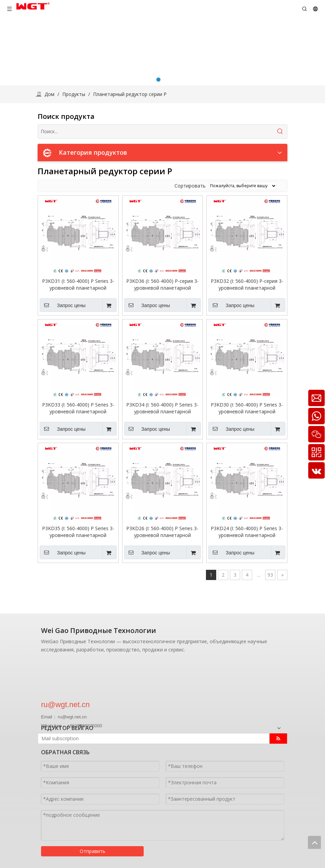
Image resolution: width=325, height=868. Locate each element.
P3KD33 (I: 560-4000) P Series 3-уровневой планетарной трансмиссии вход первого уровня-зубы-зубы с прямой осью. (78, 408)
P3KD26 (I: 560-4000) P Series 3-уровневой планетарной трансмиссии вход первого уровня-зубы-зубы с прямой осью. (162, 532)
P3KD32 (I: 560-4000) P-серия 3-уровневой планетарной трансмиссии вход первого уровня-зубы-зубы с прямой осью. (247, 285)
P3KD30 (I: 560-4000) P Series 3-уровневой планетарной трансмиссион (247, 408)
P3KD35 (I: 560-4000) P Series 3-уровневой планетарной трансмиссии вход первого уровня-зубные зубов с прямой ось (78, 532)
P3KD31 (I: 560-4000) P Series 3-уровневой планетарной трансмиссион (78, 285)
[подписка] (278, 739)
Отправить (93, 851)
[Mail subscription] (150, 739)
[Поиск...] (156, 132)
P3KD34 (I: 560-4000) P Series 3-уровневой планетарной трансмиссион (162, 408)
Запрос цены (63, 305)
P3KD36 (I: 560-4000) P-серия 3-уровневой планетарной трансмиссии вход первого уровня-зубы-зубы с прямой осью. (162, 285)
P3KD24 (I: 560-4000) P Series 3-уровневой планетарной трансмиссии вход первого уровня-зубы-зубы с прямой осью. (247, 532)
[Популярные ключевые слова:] (280, 132)
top (314, 842)
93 (270, 575)
